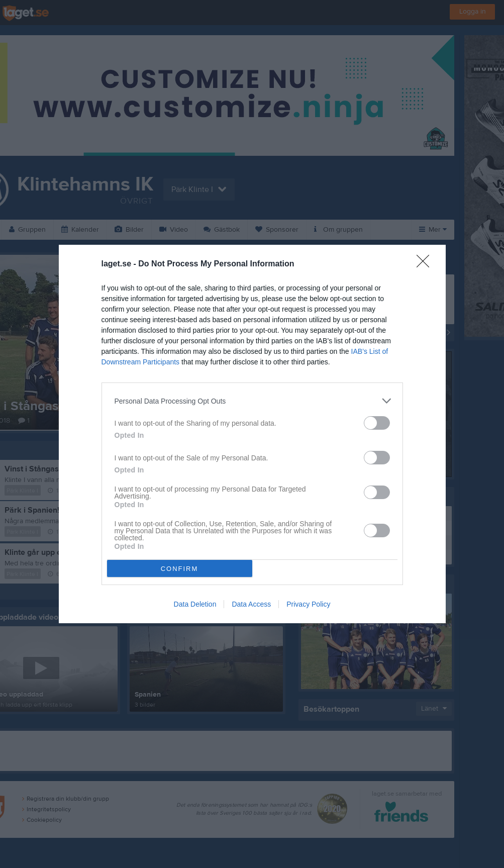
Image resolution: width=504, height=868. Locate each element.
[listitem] (252, 401)
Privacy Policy (308, 604)
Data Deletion (195, 604)
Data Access (251, 604)
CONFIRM (180, 569)
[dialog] (252, 434)
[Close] (426, 264)
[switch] (377, 423)
